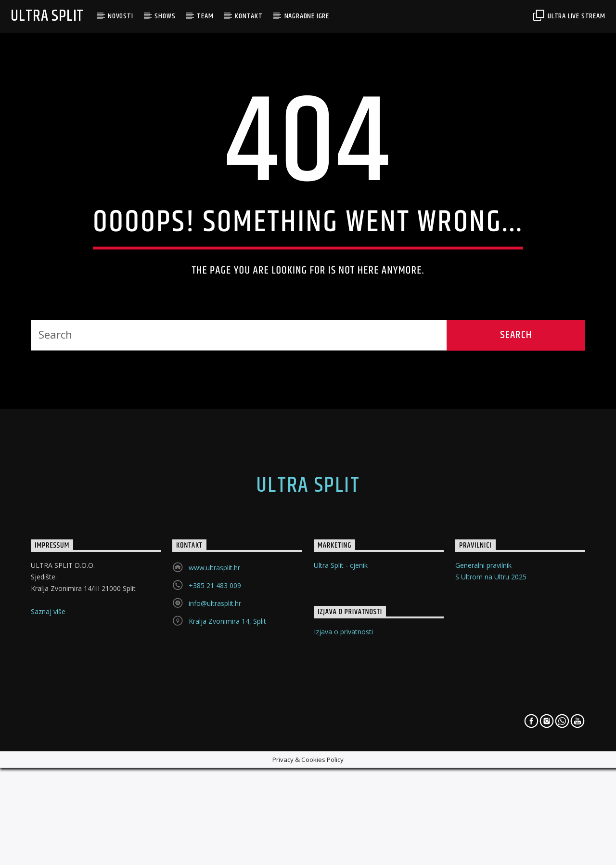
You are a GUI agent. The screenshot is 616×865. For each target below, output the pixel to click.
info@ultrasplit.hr (215, 792)
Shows (165, 16)
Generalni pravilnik (483, 754)
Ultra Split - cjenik (341, 754)
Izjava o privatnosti (343, 820)
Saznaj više (48, 800)
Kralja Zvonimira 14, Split (227, 810)
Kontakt (249, 16)
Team (205, 16)
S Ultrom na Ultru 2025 (491, 766)
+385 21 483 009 (215, 774)
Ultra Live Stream (569, 16)
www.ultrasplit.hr (214, 756)
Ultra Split (47, 16)
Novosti (121, 16)
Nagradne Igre (307, 16)
